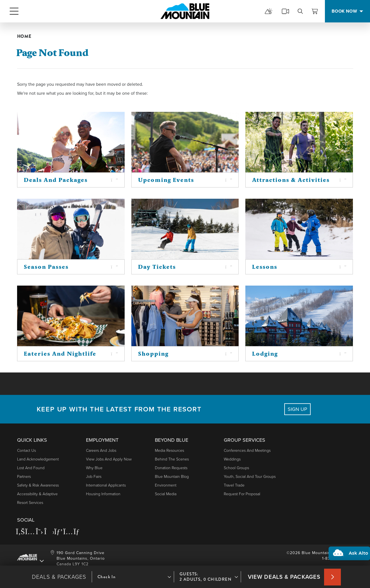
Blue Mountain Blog (172, 477)
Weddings (232, 459)
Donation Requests (171, 468)
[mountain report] (269, 11)
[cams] (285, 11)
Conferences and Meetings (247, 451)
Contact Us (26, 451)
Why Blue (94, 468)
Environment (166, 485)
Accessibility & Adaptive (37, 494)
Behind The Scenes (172, 459)
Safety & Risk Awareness (38, 485)
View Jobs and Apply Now (109, 459)
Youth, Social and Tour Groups (250, 477)
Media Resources (169, 451)
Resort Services (30, 503)
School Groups (236, 468)
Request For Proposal (242, 494)
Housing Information (103, 494)
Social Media (166, 494)
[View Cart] (315, 11)
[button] (348, 545)
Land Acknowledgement (38, 459)
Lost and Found (31, 468)
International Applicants (106, 485)
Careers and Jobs (101, 451)
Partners (24, 477)
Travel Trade (234, 485)
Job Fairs (94, 477)
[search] (300, 11)
